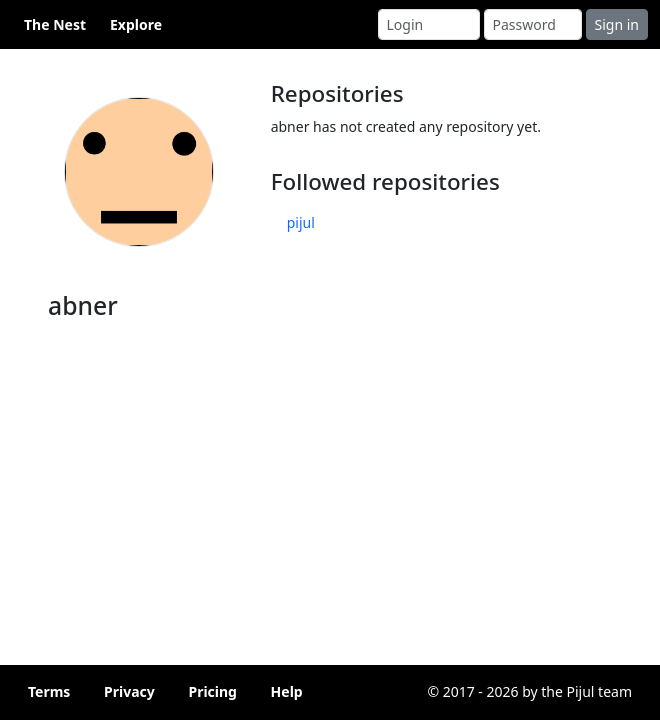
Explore (136, 24)
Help (287, 691)
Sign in (617, 24)
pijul (301, 222)
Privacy (129, 691)
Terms (49, 691)
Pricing (212, 691)
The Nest (55, 24)
